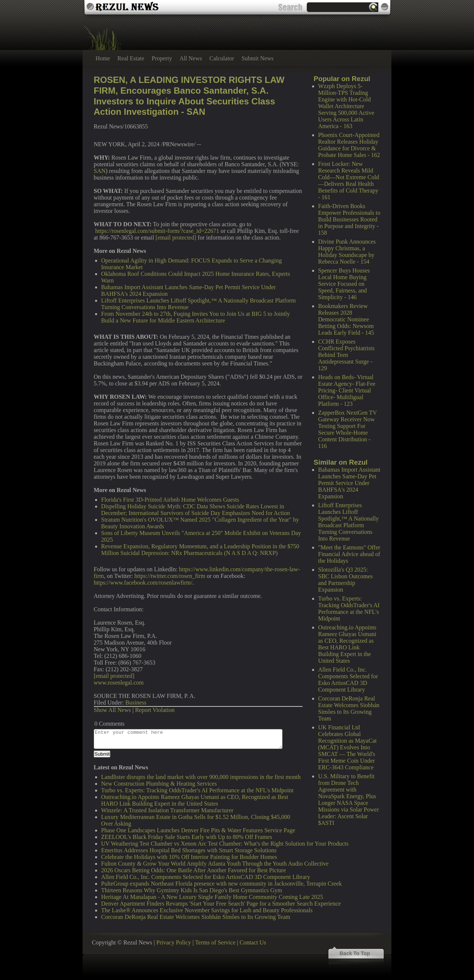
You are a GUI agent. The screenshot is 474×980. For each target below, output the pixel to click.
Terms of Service (215, 942)
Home (103, 58)
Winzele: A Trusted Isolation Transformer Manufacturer (167, 810)
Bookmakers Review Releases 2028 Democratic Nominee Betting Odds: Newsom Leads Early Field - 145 (346, 319)
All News (191, 58)
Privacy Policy (174, 942)
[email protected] (176, 238)
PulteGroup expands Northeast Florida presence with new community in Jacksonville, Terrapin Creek (221, 884)
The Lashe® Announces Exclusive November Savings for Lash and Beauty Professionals (207, 910)
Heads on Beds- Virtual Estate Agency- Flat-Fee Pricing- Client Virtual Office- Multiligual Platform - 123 (347, 390)
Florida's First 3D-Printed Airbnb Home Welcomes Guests (170, 500)
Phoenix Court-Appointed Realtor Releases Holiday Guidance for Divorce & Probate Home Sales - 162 (349, 145)
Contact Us (253, 942)
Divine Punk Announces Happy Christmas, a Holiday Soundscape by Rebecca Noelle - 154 (347, 252)
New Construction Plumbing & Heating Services (159, 784)
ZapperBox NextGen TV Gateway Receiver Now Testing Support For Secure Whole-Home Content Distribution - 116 (347, 429)
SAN (100, 171)
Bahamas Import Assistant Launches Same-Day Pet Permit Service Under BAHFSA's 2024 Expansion (349, 483)
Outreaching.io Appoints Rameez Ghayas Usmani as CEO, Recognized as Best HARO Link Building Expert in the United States (347, 644)
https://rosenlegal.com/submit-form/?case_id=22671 (157, 231)
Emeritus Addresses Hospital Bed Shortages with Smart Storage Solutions (189, 850)
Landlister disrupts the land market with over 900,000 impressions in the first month (201, 777)
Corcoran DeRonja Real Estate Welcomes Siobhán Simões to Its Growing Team (349, 708)
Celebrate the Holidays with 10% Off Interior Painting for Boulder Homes (189, 857)
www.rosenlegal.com (119, 683)
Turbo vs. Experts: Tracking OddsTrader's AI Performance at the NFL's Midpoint (349, 608)
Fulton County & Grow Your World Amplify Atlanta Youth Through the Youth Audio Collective (215, 864)
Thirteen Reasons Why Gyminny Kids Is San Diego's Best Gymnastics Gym (192, 890)
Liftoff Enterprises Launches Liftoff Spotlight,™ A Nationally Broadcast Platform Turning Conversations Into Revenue (348, 522)
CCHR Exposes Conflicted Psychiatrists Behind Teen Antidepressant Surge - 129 (346, 355)
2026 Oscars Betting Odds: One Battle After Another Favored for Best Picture (193, 870)
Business (136, 703)
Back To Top (355, 953)
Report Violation (155, 710)
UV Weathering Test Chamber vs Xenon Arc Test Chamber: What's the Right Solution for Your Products (225, 844)
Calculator (222, 58)
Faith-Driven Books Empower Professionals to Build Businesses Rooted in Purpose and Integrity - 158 (349, 219)
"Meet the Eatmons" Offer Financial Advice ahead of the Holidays (349, 554)
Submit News (258, 58)
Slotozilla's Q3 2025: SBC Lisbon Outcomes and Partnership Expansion (346, 580)
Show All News (112, 710)
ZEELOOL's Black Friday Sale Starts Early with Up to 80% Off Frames (187, 837)
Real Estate (131, 58)
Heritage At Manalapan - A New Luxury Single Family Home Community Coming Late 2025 (212, 897)
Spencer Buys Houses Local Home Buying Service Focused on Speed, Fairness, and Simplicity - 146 (344, 284)
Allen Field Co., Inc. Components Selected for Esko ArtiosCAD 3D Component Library (348, 680)
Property (162, 58)
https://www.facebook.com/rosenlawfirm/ (143, 583)
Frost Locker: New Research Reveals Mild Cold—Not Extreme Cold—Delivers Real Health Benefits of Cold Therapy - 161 (348, 180)
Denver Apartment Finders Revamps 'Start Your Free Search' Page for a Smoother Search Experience (221, 904)
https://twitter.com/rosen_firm (170, 576)
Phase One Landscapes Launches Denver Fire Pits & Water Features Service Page (198, 830)
